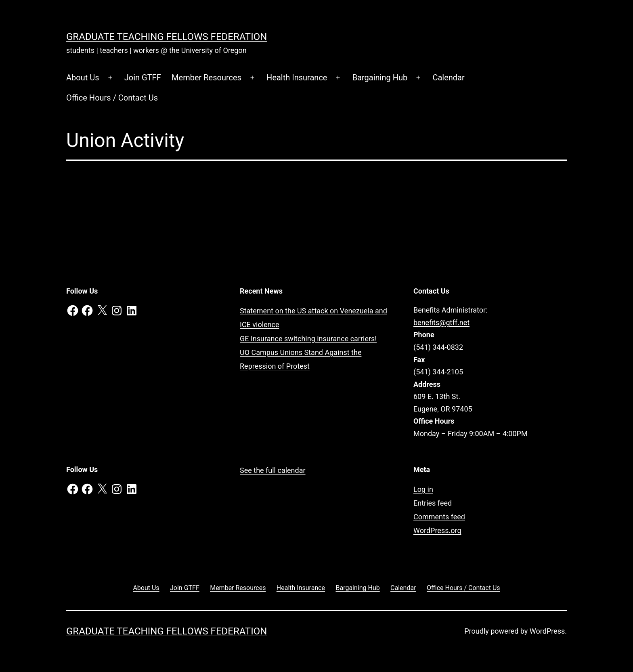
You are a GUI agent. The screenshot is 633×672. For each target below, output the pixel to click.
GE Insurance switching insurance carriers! (308, 339)
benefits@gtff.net (441, 322)
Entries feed (433, 503)
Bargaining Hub (380, 78)
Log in (423, 489)
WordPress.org (437, 530)
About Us (83, 78)
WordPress (547, 631)
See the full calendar (273, 470)
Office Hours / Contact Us (112, 98)
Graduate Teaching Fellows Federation (167, 37)
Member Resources (206, 78)
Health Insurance (297, 78)
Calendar (448, 78)
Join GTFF (143, 78)
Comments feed (439, 517)
